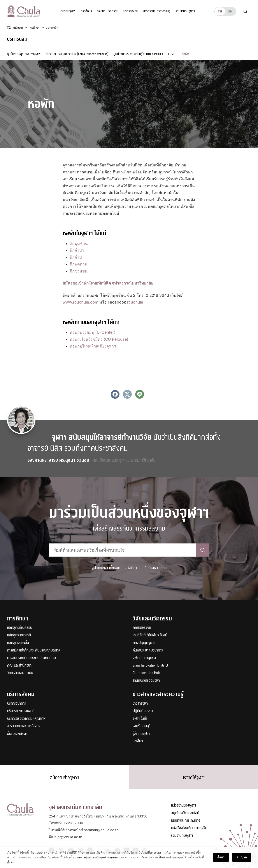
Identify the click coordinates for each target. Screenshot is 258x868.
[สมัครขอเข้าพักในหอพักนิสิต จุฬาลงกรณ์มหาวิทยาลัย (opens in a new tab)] (108, 283)
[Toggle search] (245, 11)
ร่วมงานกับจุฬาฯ (185, 11)
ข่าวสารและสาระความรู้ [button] (157, 11)
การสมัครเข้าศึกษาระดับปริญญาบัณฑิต (34, 651)
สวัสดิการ (132, 568)
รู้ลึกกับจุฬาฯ (141, 734)
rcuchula (135, 302)
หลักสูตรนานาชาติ (19, 635)
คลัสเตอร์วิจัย (142, 628)
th (220, 11)
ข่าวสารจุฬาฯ (141, 704)
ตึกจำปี (76, 257)
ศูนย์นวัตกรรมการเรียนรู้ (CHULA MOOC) (138, 54)
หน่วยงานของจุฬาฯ (183, 806)
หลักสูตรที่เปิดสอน (20, 628)
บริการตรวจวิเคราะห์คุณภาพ (26, 719)
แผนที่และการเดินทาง (185, 821)
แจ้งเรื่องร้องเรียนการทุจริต (189, 828)
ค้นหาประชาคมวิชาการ (148, 651)
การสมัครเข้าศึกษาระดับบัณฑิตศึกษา (32, 658)
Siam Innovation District (150, 666)
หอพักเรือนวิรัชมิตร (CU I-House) (99, 339)
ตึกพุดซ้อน (79, 244)
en (230, 11)
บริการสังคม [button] (131, 11)
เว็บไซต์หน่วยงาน (155, 568)
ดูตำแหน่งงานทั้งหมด (106, 568)
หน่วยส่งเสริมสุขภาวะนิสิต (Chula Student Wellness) (77, 54)
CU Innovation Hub (146, 673)
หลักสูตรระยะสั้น (18, 643)
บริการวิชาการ (16, 704)
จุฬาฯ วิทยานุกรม (144, 658)
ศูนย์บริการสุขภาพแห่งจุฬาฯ (24, 54)
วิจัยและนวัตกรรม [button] (108, 11)
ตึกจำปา (77, 250)
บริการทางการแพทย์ (21, 711)
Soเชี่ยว (138, 741)
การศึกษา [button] (86, 11)
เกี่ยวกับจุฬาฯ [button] (68, 11)
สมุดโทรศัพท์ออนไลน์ (185, 813)
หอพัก (185, 54)
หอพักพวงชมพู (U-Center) (93, 332)
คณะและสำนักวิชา (19, 666)
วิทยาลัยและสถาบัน (20, 673)
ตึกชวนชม (78, 271)
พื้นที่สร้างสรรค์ (17, 734)
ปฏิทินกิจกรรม (143, 711)
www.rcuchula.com (81, 302)
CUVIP (172, 54)
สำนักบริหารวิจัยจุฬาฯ (147, 681)
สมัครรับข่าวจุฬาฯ (64, 778)
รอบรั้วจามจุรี (141, 726)
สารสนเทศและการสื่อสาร (24, 726)
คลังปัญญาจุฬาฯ (144, 643)
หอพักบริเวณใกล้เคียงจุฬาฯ (93, 346)
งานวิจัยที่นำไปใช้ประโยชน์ (150, 635)
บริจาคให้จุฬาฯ (194, 778)
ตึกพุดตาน (78, 264)
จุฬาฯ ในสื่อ (140, 719)
